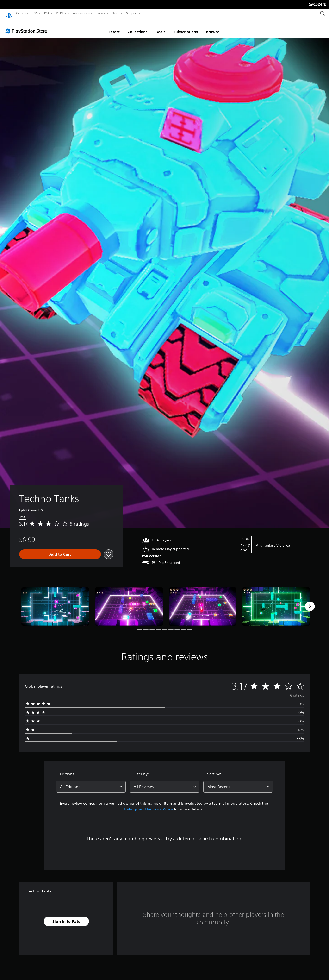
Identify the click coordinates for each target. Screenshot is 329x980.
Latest (114, 27)
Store (116, 13)
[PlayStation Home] (9, 13)
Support (132, 13)
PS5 (35, 13)
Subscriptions (186, 27)
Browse (213, 27)
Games (21, 13)
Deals (160, 27)
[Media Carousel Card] (55, 602)
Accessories (81, 13)
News (101, 13)
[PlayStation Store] (28, 26)
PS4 (47, 13)
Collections (138, 27)
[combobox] (91, 782)
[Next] (310, 602)
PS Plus (61, 13)
